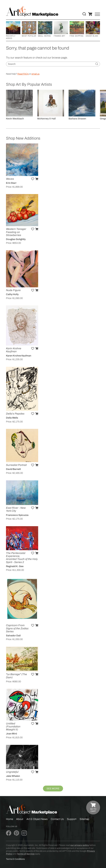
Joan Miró (12, 734)
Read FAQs (23, 74)
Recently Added (11, 37)
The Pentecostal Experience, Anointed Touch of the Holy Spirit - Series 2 (22, 558)
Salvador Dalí (13, 636)
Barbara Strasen (77, 119)
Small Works (44, 36)
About (20, 819)
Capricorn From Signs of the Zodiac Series (17, 628)
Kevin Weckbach (15, 119)
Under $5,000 (92, 36)
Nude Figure (13, 290)
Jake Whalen (13, 776)
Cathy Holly (12, 294)
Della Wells (12, 418)
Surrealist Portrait (16, 465)
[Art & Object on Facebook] (9, 833)
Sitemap (84, 819)
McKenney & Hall (46, 119)
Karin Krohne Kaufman (14, 350)
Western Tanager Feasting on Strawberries (16, 232)
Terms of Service (26, 854)
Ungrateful (12, 772)
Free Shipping (77, 36)
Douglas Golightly (16, 239)
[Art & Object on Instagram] (24, 833)
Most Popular (29, 36)
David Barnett (13, 469)
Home (10, 819)
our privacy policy (80, 845)
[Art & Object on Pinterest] (16, 833)
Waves (10, 179)
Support (72, 819)
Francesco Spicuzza (17, 515)
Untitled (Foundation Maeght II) (13, 727)
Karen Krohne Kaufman (19, 356)
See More (53, 789)
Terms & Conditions (15, 859)
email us (35, 74)
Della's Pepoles (15, 414)
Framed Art (60, 36)
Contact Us (57, 819)
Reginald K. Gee (15, 566)
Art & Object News (37, 819)
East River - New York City (16, 509)
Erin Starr (11, 183)
